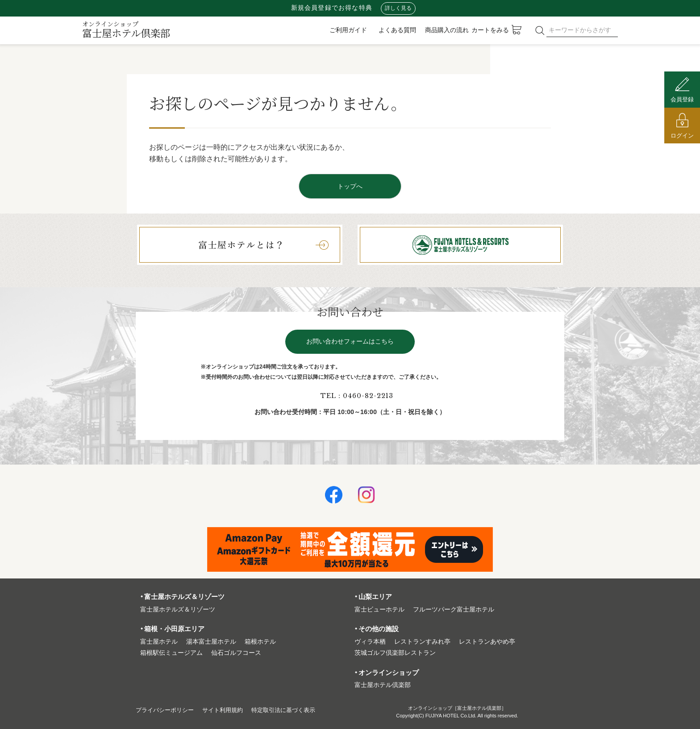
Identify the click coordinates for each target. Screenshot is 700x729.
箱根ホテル (260, 642)
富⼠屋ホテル (159, 642)
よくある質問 (397, 30)
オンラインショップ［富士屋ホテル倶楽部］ (457, 708)
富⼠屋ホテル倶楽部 (383, 685)
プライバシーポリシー (167, 710)
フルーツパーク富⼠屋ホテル (454, 610)
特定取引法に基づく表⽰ (293, 710)
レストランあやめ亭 (487, 642)
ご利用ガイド (348, 30)
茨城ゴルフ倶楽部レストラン (395, 653)
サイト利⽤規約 (229, 710)
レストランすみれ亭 (422, 642)
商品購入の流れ (447, 30)
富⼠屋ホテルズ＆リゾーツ (178, 610)
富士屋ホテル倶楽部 (126, 29)
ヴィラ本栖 (370, 642)
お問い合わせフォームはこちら (350, 341)
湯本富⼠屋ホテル (211, 642)
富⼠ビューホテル (379, 610)
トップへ (350, 186)
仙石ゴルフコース (236, 653)
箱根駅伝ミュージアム (171, 653)
